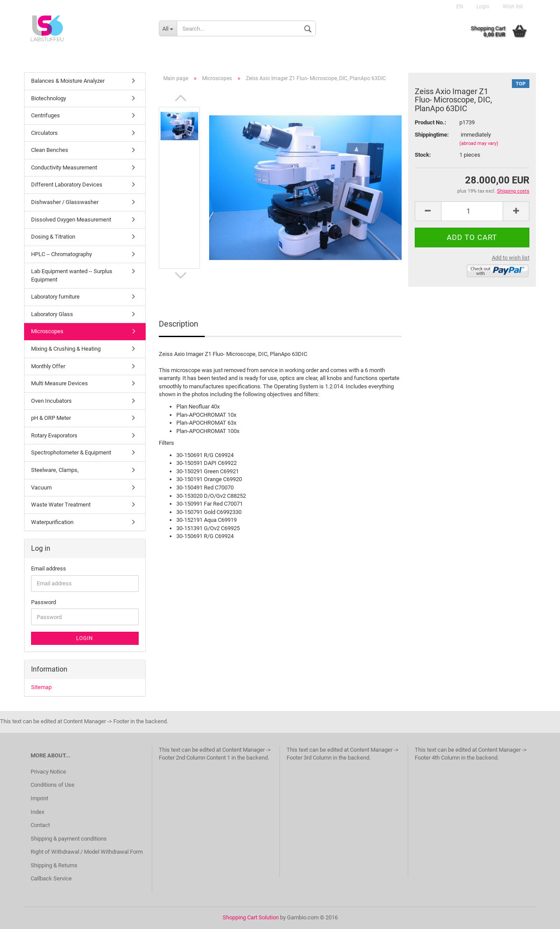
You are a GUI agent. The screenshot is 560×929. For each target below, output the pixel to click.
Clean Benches (50, 150)
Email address (49, 568)
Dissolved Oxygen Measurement (71, 220)
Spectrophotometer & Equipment (71, 452)
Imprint (39, 798)
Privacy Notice (48, 772)
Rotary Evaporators (54, 435)
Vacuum (41, 487)
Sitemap (41, 687)
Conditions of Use (52, 785)
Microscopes (47, 331)
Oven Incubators (51, 401)
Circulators (44, 133)
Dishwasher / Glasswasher (65, 202)
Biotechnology (49, 98)
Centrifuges (45, 115)
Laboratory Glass (52, 314)
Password (44, 602)
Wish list (513, 7)
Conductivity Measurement (64, 167)
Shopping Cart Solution (251, 917)
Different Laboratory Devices (67, 185)
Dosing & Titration (53, 237)
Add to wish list (511, 258)
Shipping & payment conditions (69, 839)
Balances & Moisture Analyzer (68, 81)
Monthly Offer (48, 366)
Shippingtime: (430, 135)
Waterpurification (52, 522)
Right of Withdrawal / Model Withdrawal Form (87, 852)
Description (178, 324)
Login (483, 7)
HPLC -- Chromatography (61, 254)
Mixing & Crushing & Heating (66, 349)
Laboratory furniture (55, 297)
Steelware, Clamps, (55, 470)
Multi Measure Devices (59, 383)
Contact (40, 825)
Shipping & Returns (54, 865)
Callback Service (51, 878)
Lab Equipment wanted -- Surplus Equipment (72, 275)
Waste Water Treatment (61, 505)
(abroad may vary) (479, 143)
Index (37, 812)
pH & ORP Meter (51, 418)
